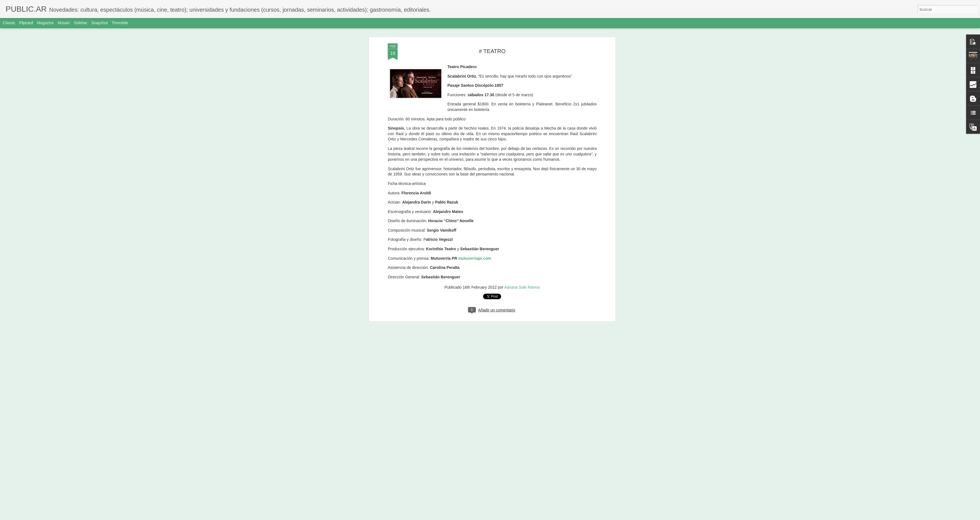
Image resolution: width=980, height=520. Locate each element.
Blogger (512, 517)
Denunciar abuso (530, 517)
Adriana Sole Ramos (522, 279)
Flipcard (26, 23)
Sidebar (81, 23)
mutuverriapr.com (475, 250)
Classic (9, 23)
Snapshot (100, 23)
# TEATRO (492, 43)
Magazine (46, 23)
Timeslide (120, 23)
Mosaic (64, 23)
